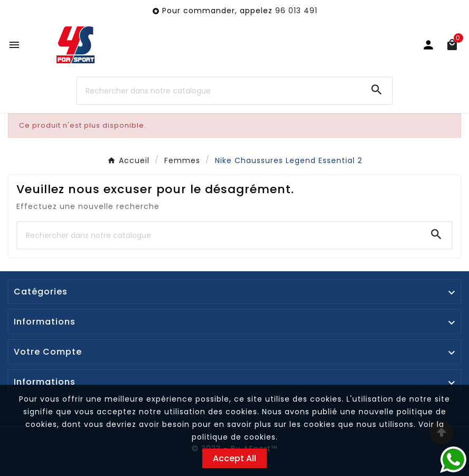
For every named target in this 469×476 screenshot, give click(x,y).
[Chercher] (219, 91)
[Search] (377, 90)
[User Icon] (428, 45)
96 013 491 (296, 11)
